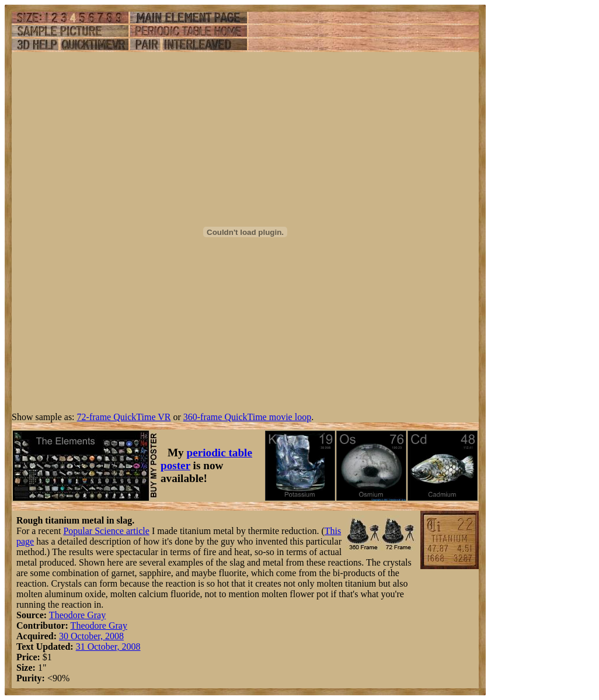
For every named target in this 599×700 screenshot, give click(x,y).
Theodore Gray (77, 615)
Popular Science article (106, 531)
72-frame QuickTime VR (124, 417)
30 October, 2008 (91, 636)
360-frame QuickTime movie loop (247, 417)
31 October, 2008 (108, 647)
